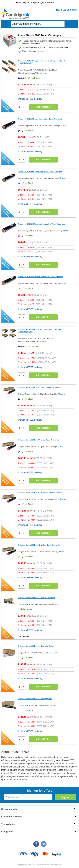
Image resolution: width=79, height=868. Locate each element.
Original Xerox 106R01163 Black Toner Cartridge (39, 387)
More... (45, 73)
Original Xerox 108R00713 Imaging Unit (35, 699)
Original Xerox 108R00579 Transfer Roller (36, 646)
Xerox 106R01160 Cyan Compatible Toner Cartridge (40, 171)
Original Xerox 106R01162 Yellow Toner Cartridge (39, 545)
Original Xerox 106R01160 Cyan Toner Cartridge (39, 440)
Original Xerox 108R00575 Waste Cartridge (36, 597)
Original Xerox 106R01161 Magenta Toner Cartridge (40, 492)
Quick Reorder (47, 3)
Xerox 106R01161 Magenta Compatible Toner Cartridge (42, 224)
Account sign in (22, 3)
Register (35, 3)
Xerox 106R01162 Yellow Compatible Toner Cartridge (41, 277)
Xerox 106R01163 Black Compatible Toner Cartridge (40, 119)
